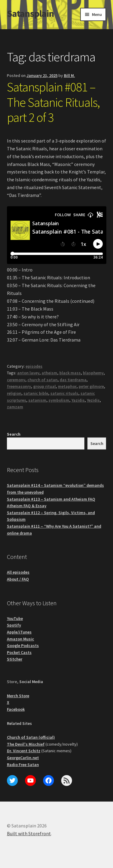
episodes (34, 366)
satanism (37, 400)
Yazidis (78, 400)
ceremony (16, 380)
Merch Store (18, 696)
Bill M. (69, 75)
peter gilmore (91, 386)
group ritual (44, 386)
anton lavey (28, 373)
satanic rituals (64, 393)
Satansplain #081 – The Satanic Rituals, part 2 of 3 (53, 102)
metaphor (67, 386)
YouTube (15, 618)
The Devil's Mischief (26, 744)
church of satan (42, 380)
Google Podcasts (23, 646)
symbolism (59, 400)
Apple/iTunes (19, 632)
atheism (49, 373)
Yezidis (93, 400)
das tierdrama (73, 380)
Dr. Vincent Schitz (24, 751)
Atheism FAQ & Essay (27, 506)
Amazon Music (20, 639)
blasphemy (93, 373)
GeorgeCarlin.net (23, 758)
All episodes (18, 572)
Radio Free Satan (23, 765)
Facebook (16, 709)
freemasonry (19, 386)
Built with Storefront (29, 833)
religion (14, 393)
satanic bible (36, 393)
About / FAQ (18, 579)
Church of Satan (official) (31, 737)
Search (14, 434)
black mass (70, 373)
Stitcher (15, 659)
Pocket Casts (19, 652)
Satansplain (30, 14)
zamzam (15, 407)
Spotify (14, 625)
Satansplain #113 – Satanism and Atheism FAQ (51, 499)
